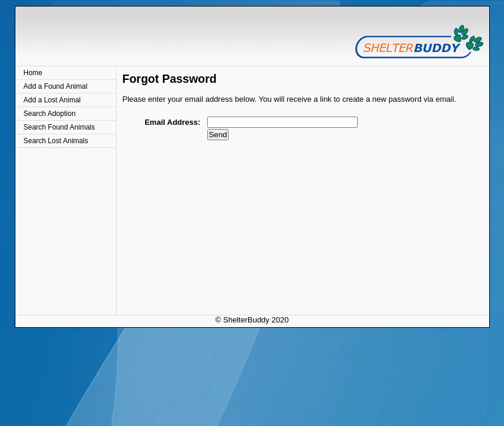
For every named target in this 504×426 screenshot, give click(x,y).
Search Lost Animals (56, 141)
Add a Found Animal (56, 86)
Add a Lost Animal (52, 100)
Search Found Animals (60, 127)
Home (33, 73)
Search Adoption (50, 114)
